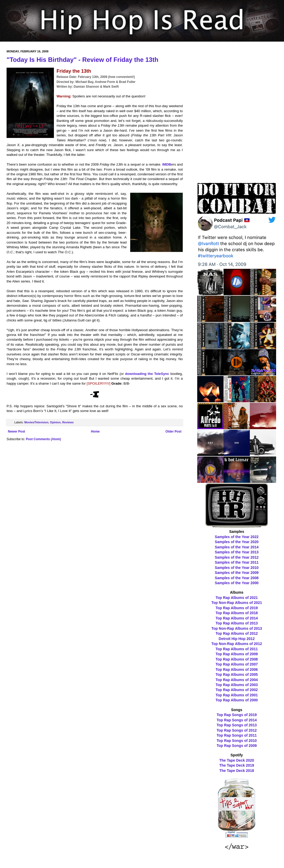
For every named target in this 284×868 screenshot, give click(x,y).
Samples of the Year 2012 (237, 557)
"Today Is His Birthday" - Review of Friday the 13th (82, 60)
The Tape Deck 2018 (237, 771)
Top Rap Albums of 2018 (237, 613)
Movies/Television (36, 422)
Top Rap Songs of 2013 (237, 725)
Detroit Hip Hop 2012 (237, 639)
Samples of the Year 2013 (237, 552)
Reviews (68, 422)
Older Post (173, 431)
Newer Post (16, 431)
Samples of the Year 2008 (237, 578)
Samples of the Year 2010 (237, 568)
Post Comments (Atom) (43, 439)
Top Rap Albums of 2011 (237, 649)
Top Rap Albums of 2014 (237, 618)
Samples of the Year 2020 (237, 542)
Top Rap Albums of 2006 (237, 669)
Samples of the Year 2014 (237, 547)
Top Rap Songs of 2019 (237, 715)
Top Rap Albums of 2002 (237, 690)
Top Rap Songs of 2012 (237, 730)
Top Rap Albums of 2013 (237, 623)
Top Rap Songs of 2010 (237, 741)
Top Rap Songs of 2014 (237, 720)
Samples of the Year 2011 (237, 562)
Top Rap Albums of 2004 (237, 680)
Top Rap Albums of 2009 (237, 654)
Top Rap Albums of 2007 (237, 664)
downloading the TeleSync (147, 374)
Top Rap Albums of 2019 (237, 608)
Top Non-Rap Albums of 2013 (237, 628)
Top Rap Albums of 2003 (237, 685)
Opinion (55, 422)
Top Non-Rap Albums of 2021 (237, 603)
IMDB (167, 164)
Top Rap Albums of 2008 (237, 659)
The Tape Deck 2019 (237, 765)
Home (95, 431)
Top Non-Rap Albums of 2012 (237, 644)
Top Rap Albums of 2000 (237, 700)
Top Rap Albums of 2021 (237, 598)
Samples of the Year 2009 (237, 573)
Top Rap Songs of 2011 (237, 735)
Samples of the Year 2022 (237, 537)
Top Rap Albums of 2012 (237, 633)
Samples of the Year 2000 (237, 583)
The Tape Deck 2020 (237, 760)
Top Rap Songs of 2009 (237, 746)
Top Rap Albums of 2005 (237, 674)
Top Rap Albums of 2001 (237, 695)
